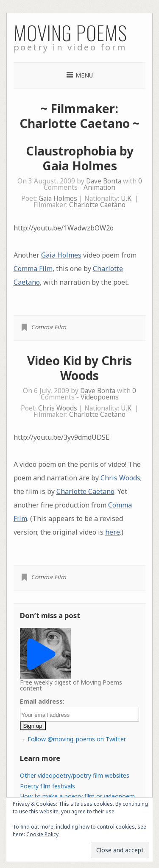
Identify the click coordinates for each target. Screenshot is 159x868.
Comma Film (33, 269)
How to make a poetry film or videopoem (77, 796)
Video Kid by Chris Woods (79, 368)
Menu (84, 75)
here (113, 532)
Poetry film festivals (47, 786)
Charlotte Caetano (97, 205)
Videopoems (100, 397)
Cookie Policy (42, 834)
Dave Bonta (104, 181)
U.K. (127, 198)
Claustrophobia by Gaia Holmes (80, 158)
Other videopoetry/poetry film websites (75, 775)
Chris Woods (58, 408)
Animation (99, 187)
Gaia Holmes (58, 198)
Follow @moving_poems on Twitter (77, 739)
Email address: (42, 701)
